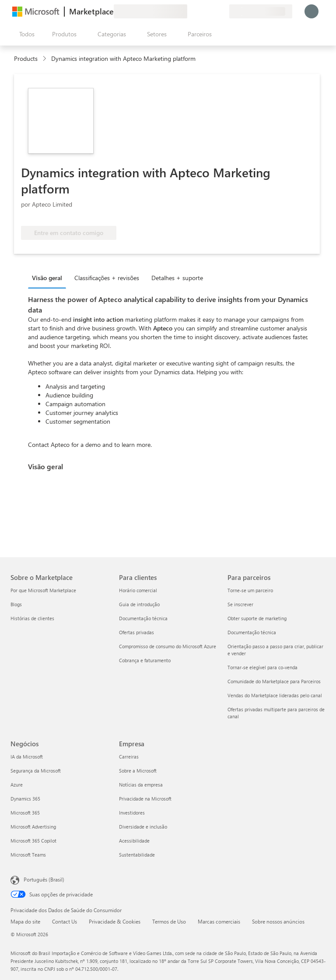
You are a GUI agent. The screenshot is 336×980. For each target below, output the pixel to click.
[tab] (49, 277)
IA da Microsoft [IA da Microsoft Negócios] (27, 757)
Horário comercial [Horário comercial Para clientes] (138, 590)
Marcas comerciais (219, 921)
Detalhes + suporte (177, 278)
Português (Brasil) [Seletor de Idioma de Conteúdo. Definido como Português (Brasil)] (44, 879)
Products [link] (26, 58)
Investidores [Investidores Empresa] (132, 813)
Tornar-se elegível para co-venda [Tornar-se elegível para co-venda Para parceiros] (262, 667)
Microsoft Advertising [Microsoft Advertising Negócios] (33, 827)
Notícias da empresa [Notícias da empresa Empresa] (141, 785)
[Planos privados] (222, 11)
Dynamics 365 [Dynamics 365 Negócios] (25, 799)
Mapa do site (25, 921)
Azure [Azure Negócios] (17, 785)
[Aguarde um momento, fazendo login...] (311, 11)
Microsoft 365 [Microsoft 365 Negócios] (25, 813)
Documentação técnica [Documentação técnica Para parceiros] (252, 632)
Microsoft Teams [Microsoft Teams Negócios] (28, 855)
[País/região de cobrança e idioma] (261, 11)
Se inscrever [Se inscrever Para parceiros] (240, 604)
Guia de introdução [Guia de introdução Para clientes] (139, 604)
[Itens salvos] (212, 11)
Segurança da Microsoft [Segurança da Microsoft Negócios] (36, 771)
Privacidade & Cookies (115, 921)
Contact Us (65, 921)
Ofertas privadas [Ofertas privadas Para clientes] (136, 632)
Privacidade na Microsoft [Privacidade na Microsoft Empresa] (145, 799)
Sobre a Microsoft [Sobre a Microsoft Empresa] (138, 771)
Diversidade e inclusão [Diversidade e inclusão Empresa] (143, 827)
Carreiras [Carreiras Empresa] (129, 757)
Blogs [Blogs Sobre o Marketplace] (16, 604)
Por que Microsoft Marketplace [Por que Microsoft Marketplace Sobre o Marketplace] (43, 590)
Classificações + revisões (107, 278)
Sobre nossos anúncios (278, 921)
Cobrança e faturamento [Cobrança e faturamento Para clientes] (145, 660)
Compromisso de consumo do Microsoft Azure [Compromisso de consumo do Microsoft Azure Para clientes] (168, 646)
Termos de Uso (169, 921)
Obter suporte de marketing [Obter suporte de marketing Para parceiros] (257, 618)
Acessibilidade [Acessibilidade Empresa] (134, 841)
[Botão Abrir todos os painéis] (25, 34)
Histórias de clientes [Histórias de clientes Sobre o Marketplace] (32, 618)
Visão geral (47, 278)
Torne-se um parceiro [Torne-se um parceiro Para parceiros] (250, 590)
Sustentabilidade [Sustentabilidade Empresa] (137, 855)
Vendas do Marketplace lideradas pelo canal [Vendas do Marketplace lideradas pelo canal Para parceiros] (275, 695)
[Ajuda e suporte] (201, 11)
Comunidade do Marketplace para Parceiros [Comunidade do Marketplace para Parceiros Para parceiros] (274, 681)
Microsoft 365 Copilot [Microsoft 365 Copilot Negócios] (33, 841)
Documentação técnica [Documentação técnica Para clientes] (143, 618)
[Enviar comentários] (191, 11)
